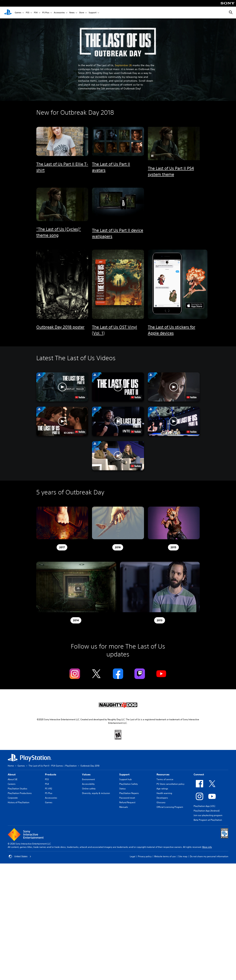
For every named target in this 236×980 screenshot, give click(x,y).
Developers (162, 798)
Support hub (125, 779)
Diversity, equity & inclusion (96, 793)
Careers (12, 784)
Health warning (164, 793)
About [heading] (12, 774)
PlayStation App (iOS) (204, 806)
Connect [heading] (199, 774)
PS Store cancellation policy (170, 784)
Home (11, 766)
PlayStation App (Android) (207, 811)
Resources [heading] (163, 774)
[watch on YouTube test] (80, 397)
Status (123, 789)
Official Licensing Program (170, 807)
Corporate (13, 798)
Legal (133, 856)
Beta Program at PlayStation (208, 820)
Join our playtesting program (208, 815)
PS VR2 (48, 789)
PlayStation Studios (18, 789)
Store (82, 13)
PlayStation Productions (20, 793)
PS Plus (46, 13)
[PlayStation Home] (8, 13)
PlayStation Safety (129, 784)
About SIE (13, 779)
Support (93, 13)
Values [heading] (86, 774)
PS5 (28, 13)
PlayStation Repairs (129, 793)
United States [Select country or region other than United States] (20, 856)
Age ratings (162, 789)
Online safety (89, 789)
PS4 (36, 13)
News (72, 13)
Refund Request (127, 802)
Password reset (127, 798)
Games (18, 13)
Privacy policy (145, 856)
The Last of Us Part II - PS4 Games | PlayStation (53, 766)
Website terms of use (165, 856)
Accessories (59, 13)
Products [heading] (51, 774)
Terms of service (165, 779)
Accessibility (88, 784)
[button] (152, 156)
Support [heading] (124, 774)
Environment (88, 779)
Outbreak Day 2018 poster (60, 327)
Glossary (161, 802)
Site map (183, 856)
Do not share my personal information (209, 856)
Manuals (124, 807)
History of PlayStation (19, 802)
